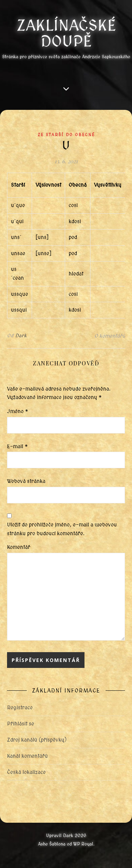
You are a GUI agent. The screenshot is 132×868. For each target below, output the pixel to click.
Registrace (20, 708)
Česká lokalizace (26, 772)
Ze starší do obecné (66, 135)
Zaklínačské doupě (66, 33)
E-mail (17, 446)
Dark (21, 336)
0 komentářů (110, 336)
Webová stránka (26, 481)
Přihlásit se (21, 724)
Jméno (18, 411)
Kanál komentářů (27, 756)
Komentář (19, 547)
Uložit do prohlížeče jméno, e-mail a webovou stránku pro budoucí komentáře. (62, 529)
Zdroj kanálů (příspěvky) (37, 740)
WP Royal (83, 844)
